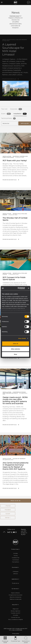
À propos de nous (16, 617)
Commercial (15, 560)
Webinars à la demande (16, 599)
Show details (22, 338)
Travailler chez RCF (16, 613)
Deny (15, 354)
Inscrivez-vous (14, 16)
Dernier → (8, 518)
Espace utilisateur (16, 593)
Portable (16, 553)
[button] (15, 501)
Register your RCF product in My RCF (24, 532)
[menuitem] (16, 634)
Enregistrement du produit (16, 595)
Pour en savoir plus (9, 79)
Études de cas (15, 583)
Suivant (8, 514)
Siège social (15, 609)
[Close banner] (29, 288)
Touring (16, 556)
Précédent (8, 510)
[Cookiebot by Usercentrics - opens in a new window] (18, 288)
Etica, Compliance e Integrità (16, 619)
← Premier (8, 506)
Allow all (15, 344)
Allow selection (15, 349)
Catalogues (16, 572)
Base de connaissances (16, 597)
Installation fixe (16, 558)
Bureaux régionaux (15, 611)
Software (16, 574)
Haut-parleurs (16, 562)
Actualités (16, 615)
